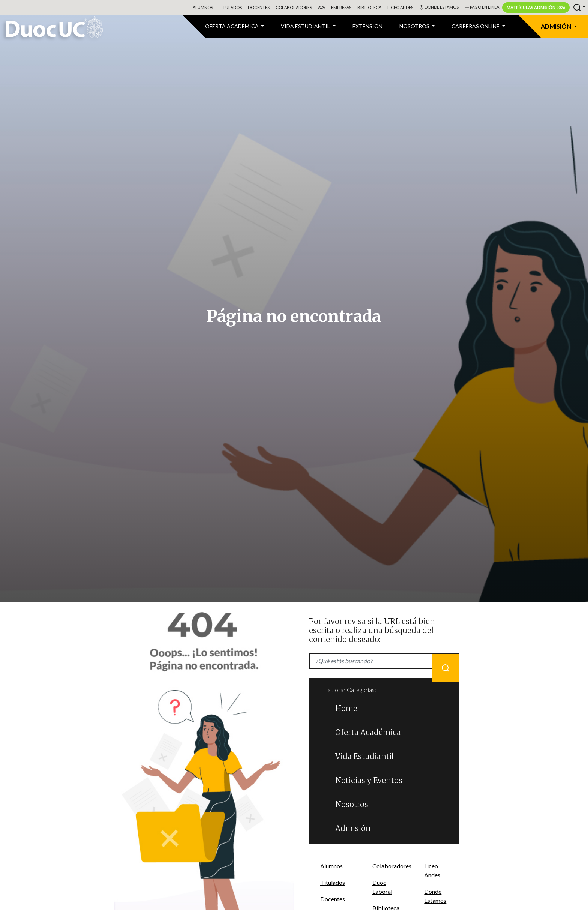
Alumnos (203, 7)
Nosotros (352, 804)
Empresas (341, 7)
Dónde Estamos (439, 8)
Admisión (353, 828)
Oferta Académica (368, 732)
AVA (322, 7)
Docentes (259, 7)
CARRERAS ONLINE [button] (476, 26)
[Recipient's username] (384, 661)
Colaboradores (294, 7)
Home (346, 708)
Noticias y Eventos (369, 780)
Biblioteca (369, 7)
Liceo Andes (400, 7)
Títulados (333, 882)
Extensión (367, 26)
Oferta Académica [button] (232, 26)
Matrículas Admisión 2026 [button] (536, 7)
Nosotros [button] (415, 26)
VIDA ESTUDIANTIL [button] (306, 26)
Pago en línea (482, 8)
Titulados (230, 7)
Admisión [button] (556, 26)
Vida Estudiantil (364, 756)
